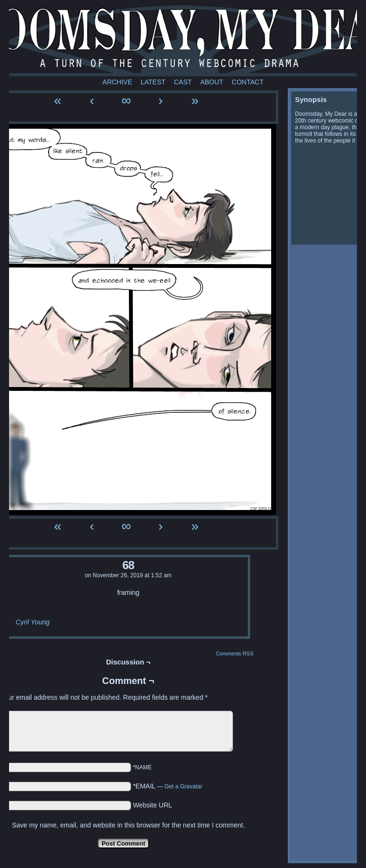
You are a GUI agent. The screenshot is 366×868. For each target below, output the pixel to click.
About (212, 82)
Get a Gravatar (183, 786)
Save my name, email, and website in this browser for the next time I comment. (128, 825)
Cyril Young (33, 622)
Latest (153, 82)
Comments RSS (235, 654)
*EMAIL (168, 786)
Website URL (152, 805)
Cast (183, 82)
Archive (117, 82)
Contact (248, 82)
